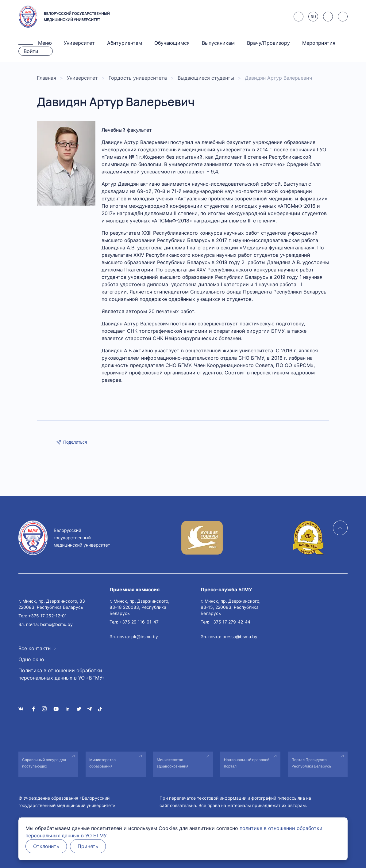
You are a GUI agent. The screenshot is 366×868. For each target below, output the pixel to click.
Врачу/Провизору (268, 43)
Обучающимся (172, 43)
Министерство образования (102, 763)
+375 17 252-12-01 (48, 616)
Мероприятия (319, 43)
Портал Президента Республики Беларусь (311, 763)
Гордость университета (138, 78)
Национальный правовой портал (247, 763)
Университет (79, 43)
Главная (46, 78)
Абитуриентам (125, 43)
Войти (31, 51)
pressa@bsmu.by (240, 637)
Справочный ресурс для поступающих (44, 763)
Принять (88, 846)
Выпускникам (218, 43)
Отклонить (46, 846)
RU (313, 17)
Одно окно (31, 659)
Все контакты (35, 648)
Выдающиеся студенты (206, 78)
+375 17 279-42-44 (230, 622)
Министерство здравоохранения (173, 763)
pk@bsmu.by (145, 637)
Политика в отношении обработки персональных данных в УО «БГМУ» (62, 674)
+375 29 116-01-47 (139, 622)
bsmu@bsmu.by (56, 624)
